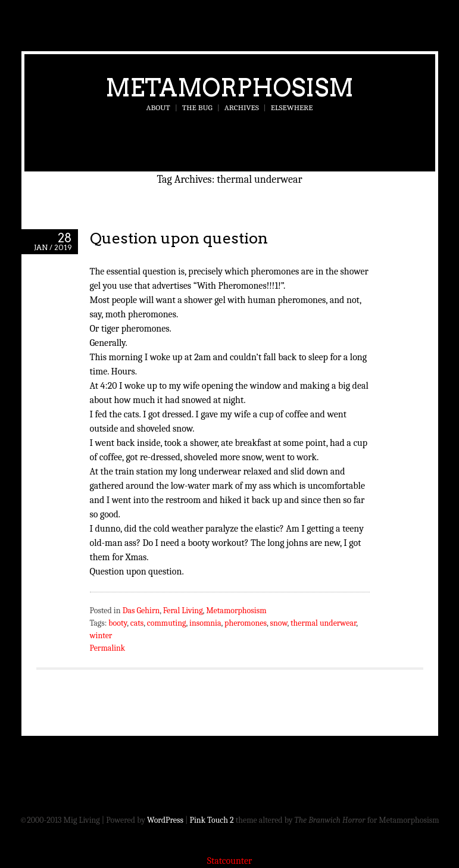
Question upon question (179, 238)
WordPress (165, 820)
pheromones (246, 623)
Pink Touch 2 (212, 820)
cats (137, 623)
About (158, 107)
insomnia (205, 623)
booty (118, 623)
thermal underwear (323, 623)
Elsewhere (292, 107)
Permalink (108, 648)
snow (278, 623)
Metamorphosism (229, 88)
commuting (167, 623)
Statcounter (230, 861)
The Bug (197, 107)
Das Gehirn (141, 611)
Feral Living (183, 611)
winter (101, 636)
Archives (242, 107)
